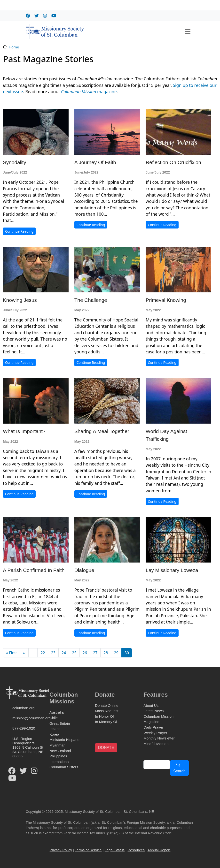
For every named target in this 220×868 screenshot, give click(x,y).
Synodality (15, 162)
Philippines (58, 756)
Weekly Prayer (155, 733)
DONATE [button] (106, 748)
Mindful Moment (156, 744)
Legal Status (115, 850)
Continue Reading (19, 231)
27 (95, 653)
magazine (89, 91)
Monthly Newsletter (159, 738)
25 (74, 653)
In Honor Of (104, 716)
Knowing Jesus (20, 300)
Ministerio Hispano (64, 740)
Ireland (55, 729)
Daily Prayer (153, 727)
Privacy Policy (61, 850)
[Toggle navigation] (188, 31)
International (59, 762)
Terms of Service (88, 850)
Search (179, 771)
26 (85, 653)
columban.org (23, 708)
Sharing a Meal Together (102, 431)
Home (14, 47)
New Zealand (60, 751)
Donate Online (107, 705)
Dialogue (84, 570)
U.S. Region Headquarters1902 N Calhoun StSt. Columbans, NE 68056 (28, 747)
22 (43, 653)
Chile (54, 718)
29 (116, 653)
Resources (136, 850)
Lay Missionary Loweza (172, 570)
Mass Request (107, 711)
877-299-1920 (24, 728)
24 (64, 653)
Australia (57, 712)
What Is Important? (24, 431)
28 (106, 653)
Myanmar (57, 745)
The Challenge (91, 300)
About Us (151, 705)
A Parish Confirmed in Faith (34, 570)
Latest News (153, 711)
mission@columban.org (30, 718)
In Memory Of (106, 722)
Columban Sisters (64, 767)
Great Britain (60, 723)
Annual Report (159, 850)
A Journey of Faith (95, 162)
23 (53, 653)
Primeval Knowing (166, 300)
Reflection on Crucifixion (173, 162)
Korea (54, 734)
